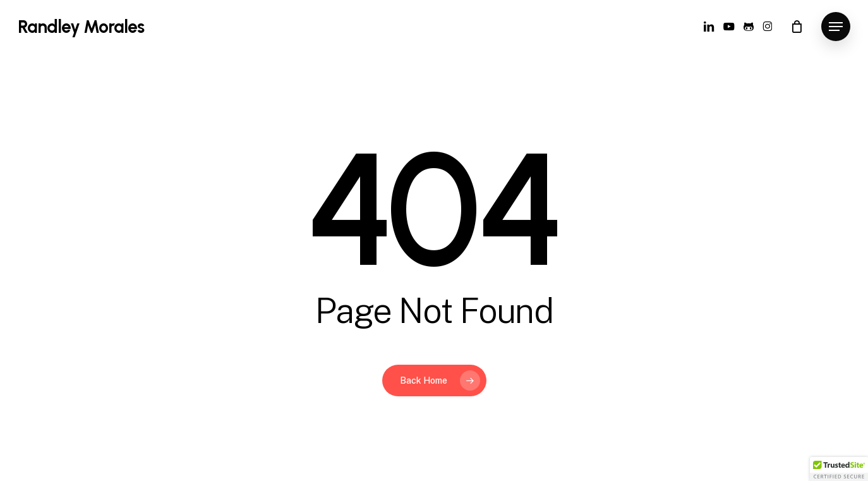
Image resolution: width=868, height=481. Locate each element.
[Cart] (797, 27)
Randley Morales (81, 27)
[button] (836, 27)
